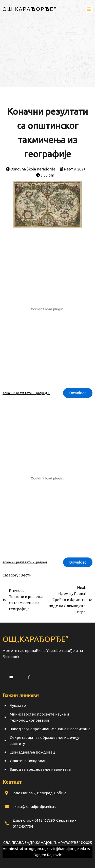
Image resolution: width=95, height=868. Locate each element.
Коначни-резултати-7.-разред (25, 562)
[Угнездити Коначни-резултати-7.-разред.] (48, 478)
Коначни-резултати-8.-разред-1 (26, 393)
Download (78, 393)
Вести (26, 575)
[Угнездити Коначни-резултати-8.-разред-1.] (48, 309)
